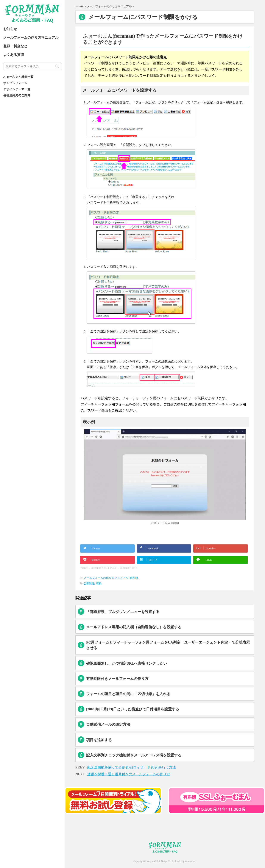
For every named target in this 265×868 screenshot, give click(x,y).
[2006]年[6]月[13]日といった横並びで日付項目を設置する (133, 709)
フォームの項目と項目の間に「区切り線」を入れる (128, 694)
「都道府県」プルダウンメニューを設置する (123, 612)
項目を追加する (99, 740)
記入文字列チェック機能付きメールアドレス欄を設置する (134, 755)
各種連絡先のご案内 (17, 95)
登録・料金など (15, 46)
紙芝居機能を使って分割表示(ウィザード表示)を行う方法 (132, 767)
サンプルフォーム (15, 83)
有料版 (134, 578)
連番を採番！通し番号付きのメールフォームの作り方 (129, 774)
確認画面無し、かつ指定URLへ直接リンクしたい (127, 663)
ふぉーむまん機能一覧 (18, 77)
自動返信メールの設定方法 (108, 724)
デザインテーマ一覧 (17, 89)
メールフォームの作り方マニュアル (31, 38)
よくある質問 (14, 55)
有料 (99, 583)
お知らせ (10, 29)
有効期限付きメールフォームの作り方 (117, 679)
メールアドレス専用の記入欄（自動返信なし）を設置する (134, 627)
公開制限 (89, 583)
